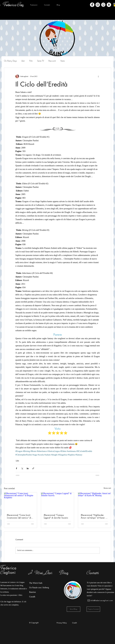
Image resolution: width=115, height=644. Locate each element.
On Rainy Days (10, 61)
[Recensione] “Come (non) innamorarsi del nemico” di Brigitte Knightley (19, 516)
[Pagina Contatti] (93, 609)
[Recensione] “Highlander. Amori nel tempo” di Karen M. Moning (94, 516)
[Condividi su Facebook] (16, 468)
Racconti (52, 61)
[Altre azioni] (98, 76)
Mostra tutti (107, 488)
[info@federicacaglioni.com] (101, 601)
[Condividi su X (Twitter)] (22, 468)
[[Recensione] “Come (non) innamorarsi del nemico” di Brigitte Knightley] (21, 502)
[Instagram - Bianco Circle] (98, 5)
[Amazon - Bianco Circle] (109, 5)
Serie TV (41, 61)
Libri (23, 61)
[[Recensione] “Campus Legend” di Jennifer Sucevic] (57, 502)
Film (31, 61)
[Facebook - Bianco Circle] (92, 5)
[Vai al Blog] (74, 609)
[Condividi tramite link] (33, 468)
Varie (63, 61)
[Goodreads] (103, 5)
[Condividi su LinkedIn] (28, 468)
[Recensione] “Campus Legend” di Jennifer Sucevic (56, 516)
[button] (20, 5)
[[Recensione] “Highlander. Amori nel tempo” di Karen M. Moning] (95, 502)
